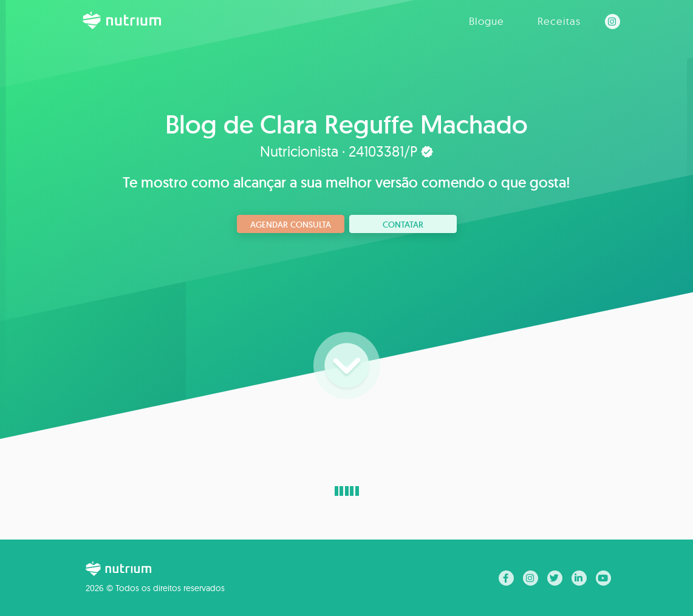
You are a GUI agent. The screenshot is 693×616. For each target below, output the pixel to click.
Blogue (486, 21)
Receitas (559, 21)
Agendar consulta (291, 225)
